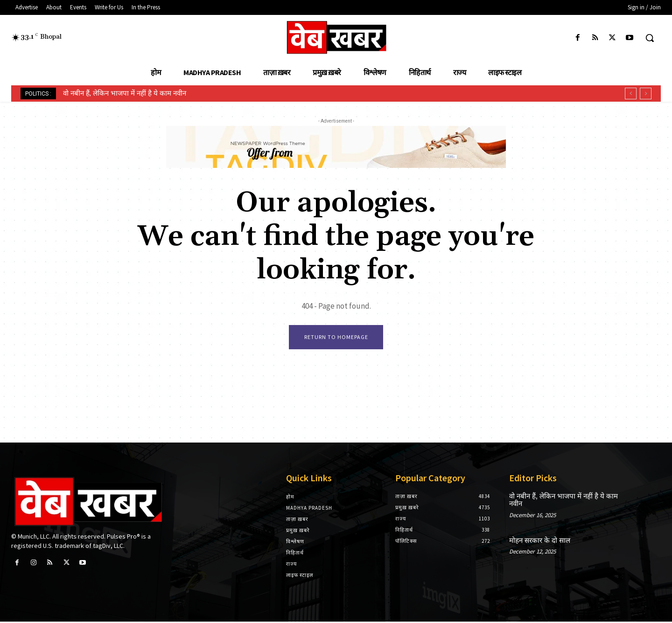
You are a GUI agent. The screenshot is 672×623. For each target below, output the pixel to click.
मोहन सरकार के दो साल (540, 542)
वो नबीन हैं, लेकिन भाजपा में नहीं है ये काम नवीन (125, 93)
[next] (646, 93)
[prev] (631, 93)
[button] (650, 38)
